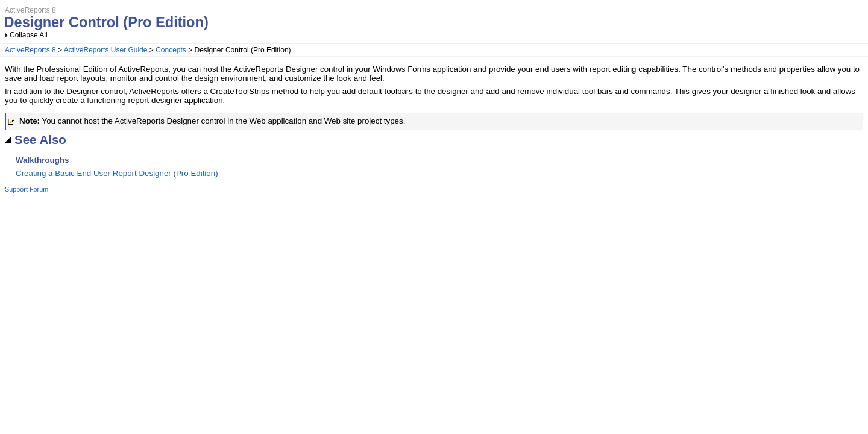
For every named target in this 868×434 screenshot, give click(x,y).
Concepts (171, 50)
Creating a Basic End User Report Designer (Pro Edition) (117, 173)
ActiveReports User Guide (106, 50)
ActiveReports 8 (30, 50)
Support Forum (27, 189)
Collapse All (29, 35)
